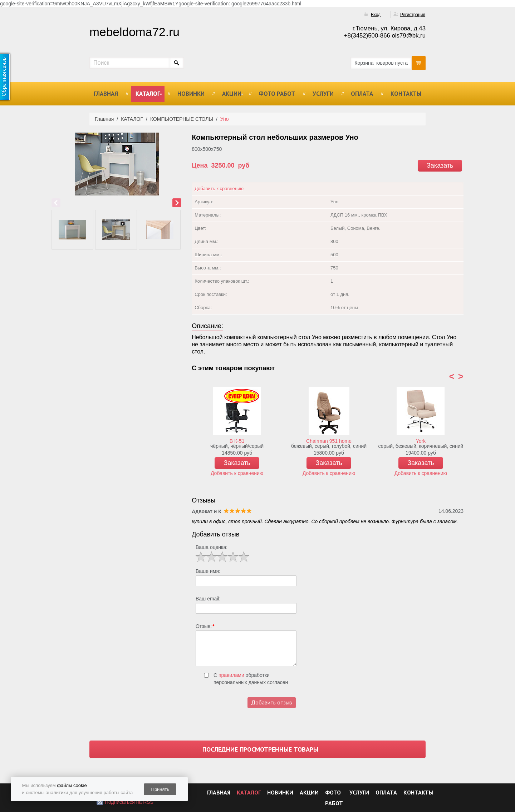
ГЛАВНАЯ (106, 94)
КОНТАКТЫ (406, 94)
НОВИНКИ (191, 94)
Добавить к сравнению (219, 189)
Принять (160, 789)
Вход (376, 15)
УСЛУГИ (323, 94)
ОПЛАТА (362, 94)
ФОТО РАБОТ (277, 94)
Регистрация (413, 15)
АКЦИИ (232, 94)
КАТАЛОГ (148, 94)
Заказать (440, 165)
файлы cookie (72, 785)
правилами (231, 675)
